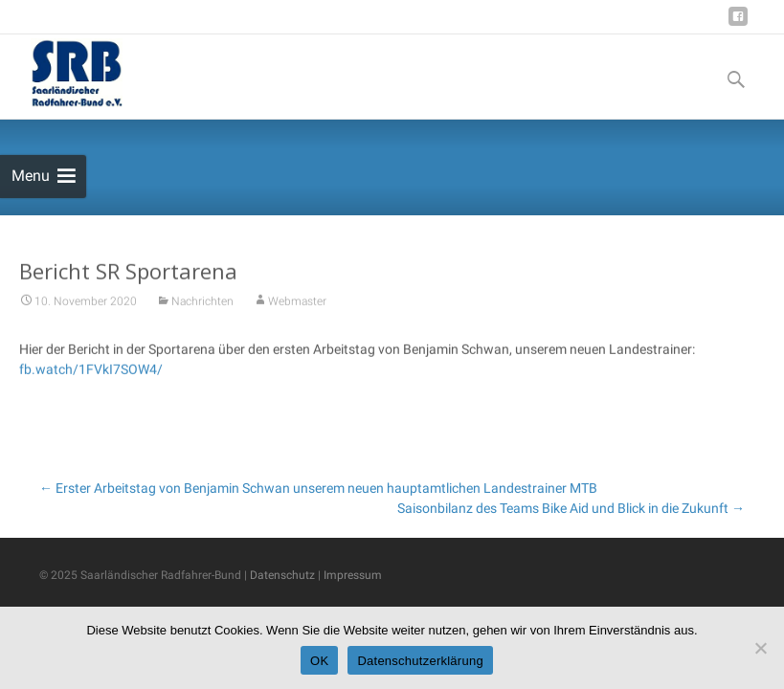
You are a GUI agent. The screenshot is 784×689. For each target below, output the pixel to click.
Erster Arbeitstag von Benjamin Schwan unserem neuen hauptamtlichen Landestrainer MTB (318, 488)
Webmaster (297, 305)
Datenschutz (282, 575)
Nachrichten (202, 305)
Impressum (353, 575)
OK (319, 661)
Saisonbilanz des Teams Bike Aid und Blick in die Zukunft (571, 508)
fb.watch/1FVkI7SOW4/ (91, 373)
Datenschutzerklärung (420, 661)
